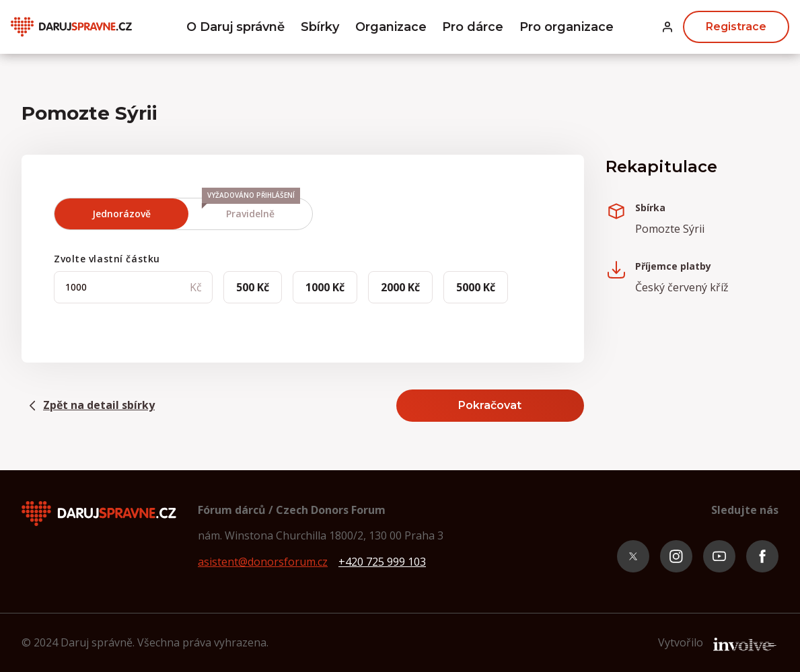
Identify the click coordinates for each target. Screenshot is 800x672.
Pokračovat (490, 405)
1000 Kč (325, 287)
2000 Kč (400, 287)
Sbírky (320, 27)
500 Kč (253, 287)
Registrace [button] (736, 27)
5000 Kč (476, 287)
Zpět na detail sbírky (88, 406)
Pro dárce (473, 27)
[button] (667, 27)
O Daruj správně (235, 27)
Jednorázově (121, 214)
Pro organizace (567, 27)
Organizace (391, 27)
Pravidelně (251, 209)
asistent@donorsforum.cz (263, 562)
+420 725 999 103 (382, 562)
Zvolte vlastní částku (107, 259)
